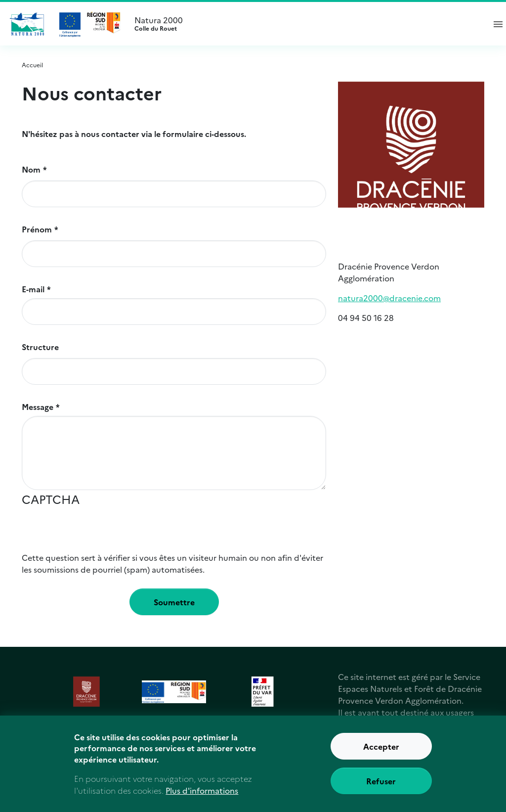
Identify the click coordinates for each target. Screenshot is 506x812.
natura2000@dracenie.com (389, 298)
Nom (31, 169)
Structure (40, 347)
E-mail (33, 289)
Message (38, 406)
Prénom (37, 229)
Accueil (32, 65)
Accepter (381, 752)
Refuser (381, 786)
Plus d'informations (202, 796)
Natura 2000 (305, 24)
